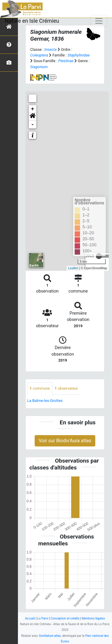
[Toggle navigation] (99, 21)
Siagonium (39, 67)
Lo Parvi (43, 618)
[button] (33, 117)
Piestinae (66, 61)
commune (40, 388)
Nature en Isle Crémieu (32, 21)
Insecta (51, 49)
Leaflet (73, 268)
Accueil (30, 618)
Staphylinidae (79, 55)
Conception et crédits (65, 618)
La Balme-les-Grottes (45, 401)
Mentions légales (93, 618)
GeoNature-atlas (50, 636)
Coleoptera (39, 55)
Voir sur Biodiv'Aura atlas (65, 441)
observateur (66, 388)
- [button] (33, 125)
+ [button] (33, 109)
